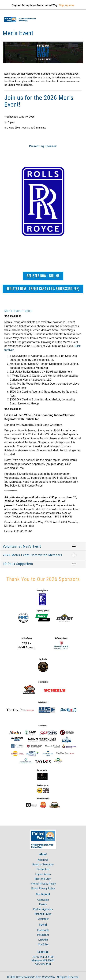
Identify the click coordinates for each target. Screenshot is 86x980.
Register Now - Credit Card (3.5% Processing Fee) (43, 289)
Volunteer (43, 919)
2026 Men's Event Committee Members (33, 555)
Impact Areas (43, 874)
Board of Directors (43, 865)
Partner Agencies (43, 909)
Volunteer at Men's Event (22, 546)
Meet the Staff (43, 879)
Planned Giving (43, 914)
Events (43, 904)
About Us (43, 860)
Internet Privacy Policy (43, 884)
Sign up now (67, 5)
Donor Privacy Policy (43, 888)
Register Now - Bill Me (43, 276)
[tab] (43, 547)
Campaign (43, 900)
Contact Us (43, 869)
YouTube (43, 944)
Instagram (43, 935)
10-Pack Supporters (18, 564)
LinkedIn (43, 940)
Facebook (43, 930)
